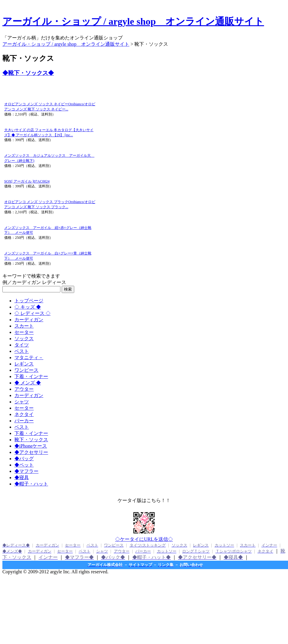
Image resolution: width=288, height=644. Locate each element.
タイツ (22, 345)
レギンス (24, 364)
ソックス (24, 339)
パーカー (24, 421)
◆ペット (24, 465)
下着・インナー (31, 376)
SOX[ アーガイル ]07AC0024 (27, 181)
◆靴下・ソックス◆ (28, 73)
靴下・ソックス (31, 440)
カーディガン (29, 320)
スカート (24, 326)
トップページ (29, 301)
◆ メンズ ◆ (28, 383)
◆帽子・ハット (31, 484)
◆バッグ (24, 459)
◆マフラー (26, 471)
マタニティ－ (29, 357)
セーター (24, 332)
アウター (24, 389)
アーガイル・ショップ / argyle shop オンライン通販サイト (133, 21)
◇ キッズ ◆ (28, 307)
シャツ (22, 402)
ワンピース (26, 370)
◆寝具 (22, 478)
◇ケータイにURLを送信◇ (144, 539)
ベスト (22, 351)
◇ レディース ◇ (32, 313)
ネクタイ (24, 414)
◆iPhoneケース (31, 446)
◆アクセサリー (31, 452)
